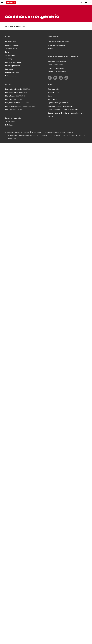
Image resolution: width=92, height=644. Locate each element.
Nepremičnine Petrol (13, 72)
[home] (11, 2)
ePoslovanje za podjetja (57, 45)
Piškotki (65, 135)
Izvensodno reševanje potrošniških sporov (23, 135)
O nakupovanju (53, 89)
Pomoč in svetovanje (13, 118)
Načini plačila (53, 99)
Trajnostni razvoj (11, 49)
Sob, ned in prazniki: (13, 103)
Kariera (8, 52)
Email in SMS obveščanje (57, 72)
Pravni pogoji (37, 132)
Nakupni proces (54, 92)
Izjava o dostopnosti (78, 135)
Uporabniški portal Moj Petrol (58, 42)
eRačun (51, 49)
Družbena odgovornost (14, 62)
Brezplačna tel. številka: (14, 89)
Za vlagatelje (10, 55)
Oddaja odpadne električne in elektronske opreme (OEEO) (66, 115)
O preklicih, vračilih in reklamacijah (60, 106)
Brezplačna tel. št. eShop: (15, 92)
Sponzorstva (10, 69)
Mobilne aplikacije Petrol (57, 61)
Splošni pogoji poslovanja (51, 135)
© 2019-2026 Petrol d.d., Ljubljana (17, 132)
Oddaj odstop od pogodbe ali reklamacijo (63, 110)
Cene (50, 96)
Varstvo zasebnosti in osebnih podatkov (59, 132)
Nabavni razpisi (11, 76)
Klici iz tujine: (10, 96)
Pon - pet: (9, 99)
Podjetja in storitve (12, 45)
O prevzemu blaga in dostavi (58, 103)
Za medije (9, 59)
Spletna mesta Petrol (55, 65)
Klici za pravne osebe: (13, 106)
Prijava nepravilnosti (12, 66)
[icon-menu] (2, 3)
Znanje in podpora (12, 121)
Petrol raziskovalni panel (57, 68)
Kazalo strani (13, 138)
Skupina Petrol (10, 42)
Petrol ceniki (10, 125)
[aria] (50, 78)
